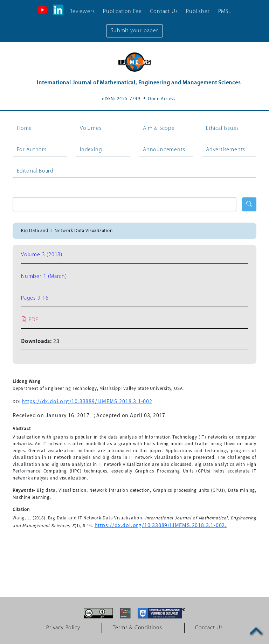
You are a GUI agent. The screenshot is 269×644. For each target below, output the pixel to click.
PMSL (225, 12)
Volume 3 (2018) (42, 255)
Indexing (91, 150)
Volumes (91, 128)
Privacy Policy (63, 628)
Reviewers (82, 12)
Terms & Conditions (137, 628)
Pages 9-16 (35, 298)
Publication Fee (122, 12)
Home (24, 128)
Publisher (198, 12)
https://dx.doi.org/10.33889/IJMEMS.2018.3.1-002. (161, 525)
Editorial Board (35, 171)
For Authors (32, 150)
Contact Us (164, 12)
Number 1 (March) (44, 276)
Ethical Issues (222, 128)
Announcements (164, 150)
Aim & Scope (159, 128)
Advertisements (226, 150)
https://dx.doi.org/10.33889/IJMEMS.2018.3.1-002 (87, 401)
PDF (30, 320)
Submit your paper (134, 31)
